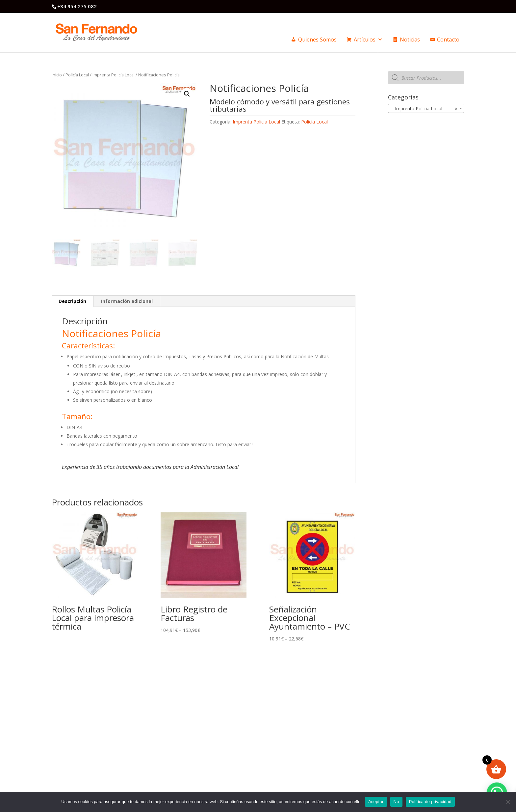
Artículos (368, 40)
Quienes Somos (317, 40)
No (396, 802)
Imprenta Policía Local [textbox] (424, 109)
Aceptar (376, 802)
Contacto (448, 40)
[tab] (73, 301)
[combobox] (426, 108)
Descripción (72, 301)
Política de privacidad (430, 802)
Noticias (410, 40)
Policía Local (77, 75)
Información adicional (127, 301)
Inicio (57, 75)
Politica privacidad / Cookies (302, 712)
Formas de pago (291, 718)
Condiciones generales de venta (306, 705)
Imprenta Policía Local (114, 75)
